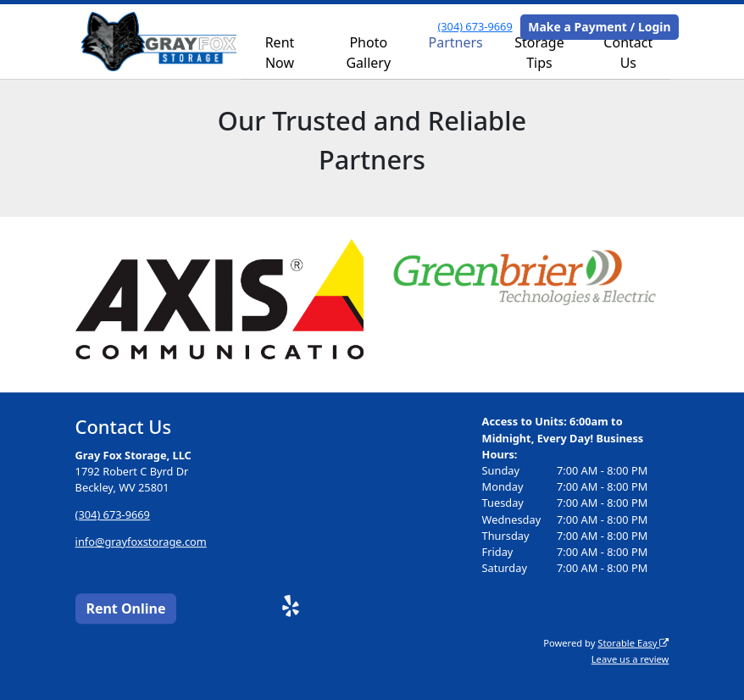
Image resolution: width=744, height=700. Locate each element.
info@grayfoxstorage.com (141, 542)
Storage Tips (539, 53)
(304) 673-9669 (475, 26)
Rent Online (125, 608)
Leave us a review (630, 659)
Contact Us (628, 53)
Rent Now (280, 53)
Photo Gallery (368, 53)
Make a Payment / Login (599, 27)
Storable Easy (633, 643)
